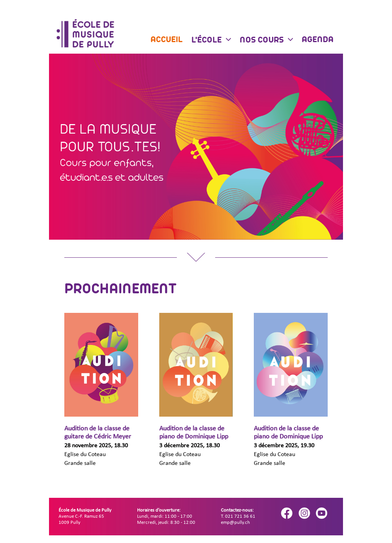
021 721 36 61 (240, 516)
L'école (207, 40)
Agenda (318, 40)
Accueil (167, 40)
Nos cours (263, 40)
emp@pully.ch (235, 523)
